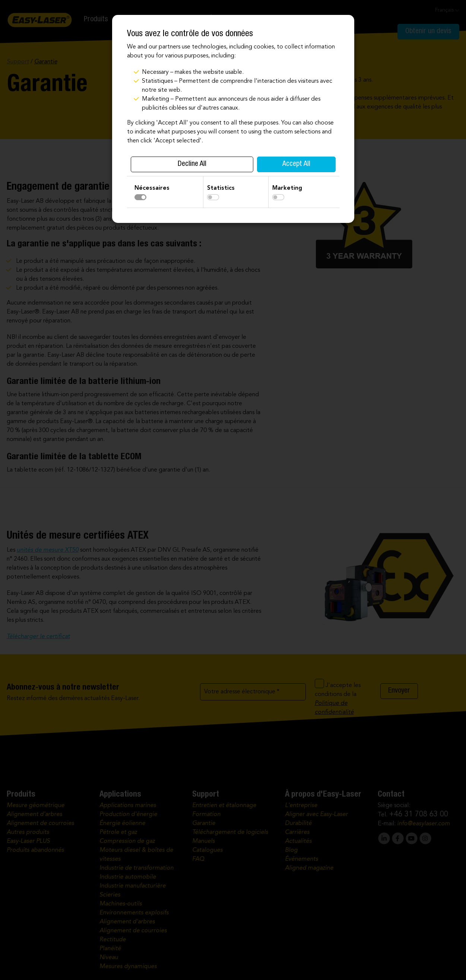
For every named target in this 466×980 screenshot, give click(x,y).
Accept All (296, 164)
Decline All (192, 164)
